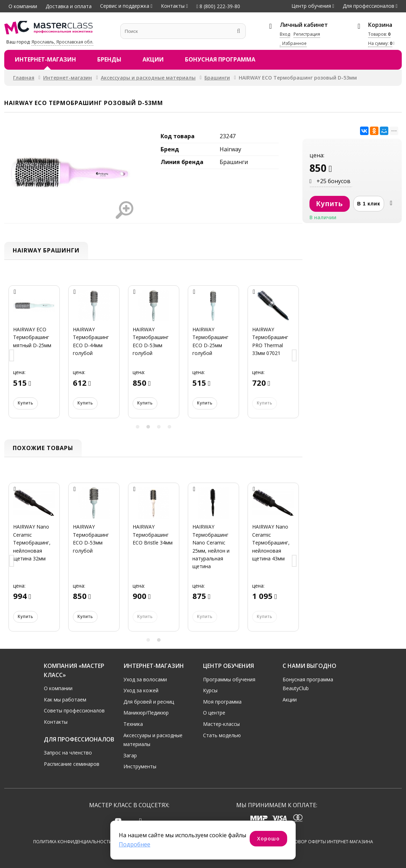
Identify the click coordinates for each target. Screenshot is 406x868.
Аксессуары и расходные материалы (148, 78)
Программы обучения (229, 679)
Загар (130, 755)
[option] (34, 356)
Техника (133, 724)
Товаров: (379, 34)
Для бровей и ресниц (149, 701)
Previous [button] (12, 356)
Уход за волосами (145, 679)
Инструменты (140, 766)
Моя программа (222, 701)
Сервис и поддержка (125, 6)
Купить (25, 403)
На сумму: (380, 43)
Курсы (210, 690)
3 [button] (159, 427)
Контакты (173, 6)
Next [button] (295, 356)
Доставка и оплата (69, 6)
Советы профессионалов (74, 710)
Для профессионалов (369, 6)
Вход (285, 34)
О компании (23, 6)
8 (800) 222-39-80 (218, 6)
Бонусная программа (220, 59)
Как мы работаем (65, 699)
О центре (214, 713)
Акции (153, 59)
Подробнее (135, 844)
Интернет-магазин (45, 59)
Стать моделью (222, 735)
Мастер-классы (221, 724)
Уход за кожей (141, 690)
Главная (24, 78)
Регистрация (307, 34)
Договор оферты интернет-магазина (329, 842)
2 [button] (148, 427)
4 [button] (169, 427)
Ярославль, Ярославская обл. (62, 42)
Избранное (293, 43)
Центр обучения (311, 6)
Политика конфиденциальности (73, 842)
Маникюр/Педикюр (146, 713)
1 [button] (138, 427)
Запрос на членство (68, 752)
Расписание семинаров (72, 764)
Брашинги (217, 78)
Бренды (109, 59)
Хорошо (268, 838)
